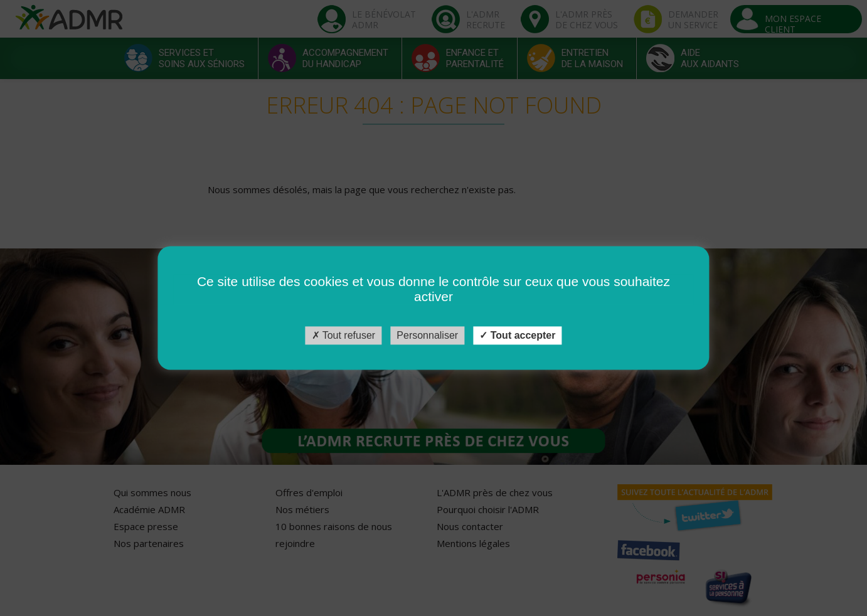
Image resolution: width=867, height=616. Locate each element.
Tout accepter (517, 335)
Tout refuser (344, 335)
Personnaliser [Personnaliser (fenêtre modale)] (427, 335)
